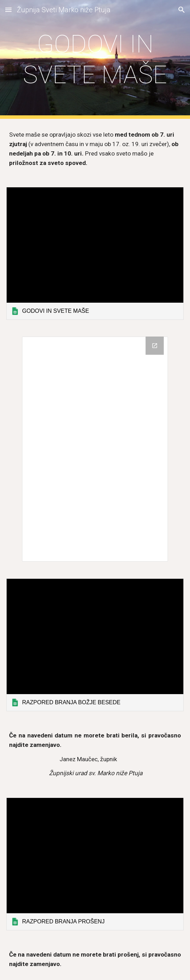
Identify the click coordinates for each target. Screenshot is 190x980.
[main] (95, 60)
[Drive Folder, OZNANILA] (95, 449)
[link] (95, 253)
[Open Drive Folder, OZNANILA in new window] (155, 346)
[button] (8, 10)
